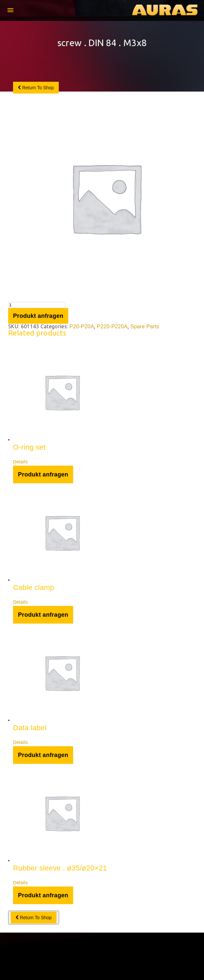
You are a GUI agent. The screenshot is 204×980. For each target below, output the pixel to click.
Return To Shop (36, 88)
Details (20, 462)
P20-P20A (82, 327)
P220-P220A (112, 327)
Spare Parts (145, 327)
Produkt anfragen (38, 316)
